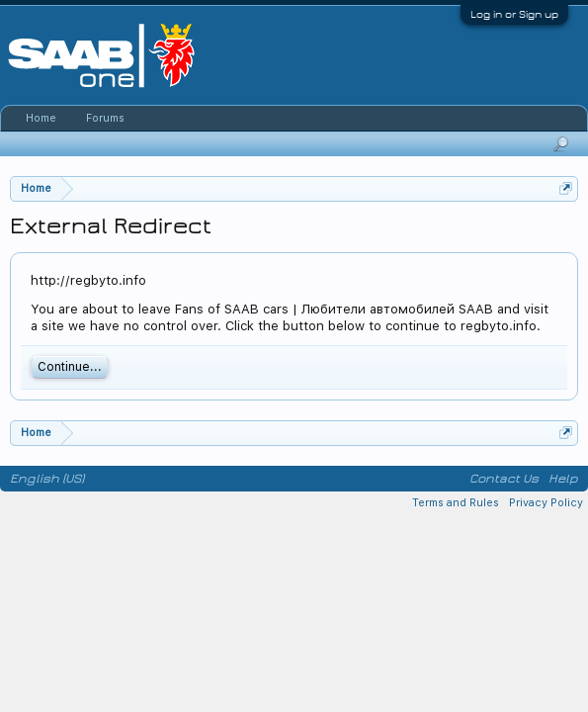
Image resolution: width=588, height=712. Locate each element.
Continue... (70, 367)
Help (563, 479)
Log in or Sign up (514, 14)
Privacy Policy (546, 503)
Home (41, 118)
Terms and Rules (456, 503)
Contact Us (504, 479)
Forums (105, 118)
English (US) (47, 479)
